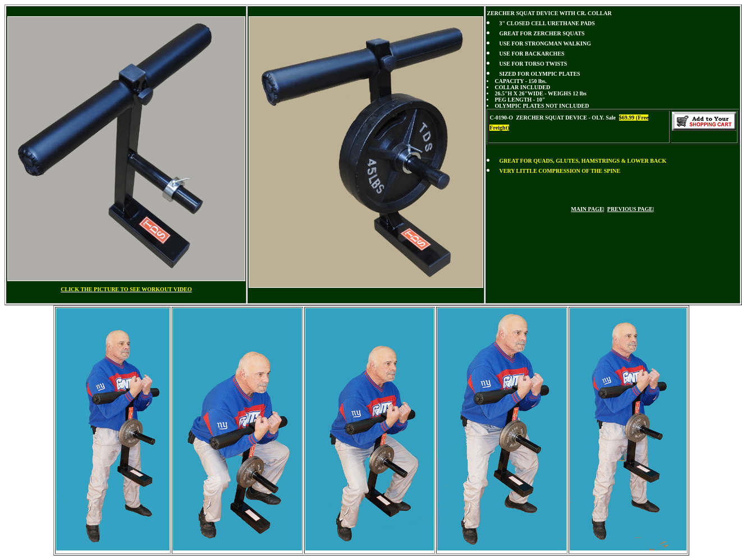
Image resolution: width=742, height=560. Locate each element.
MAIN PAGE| (588, 209)
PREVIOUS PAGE (630, 209)
